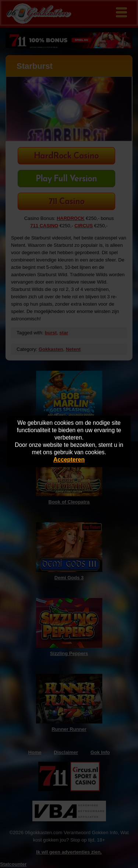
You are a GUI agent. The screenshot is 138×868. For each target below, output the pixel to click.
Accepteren (69, 460)
